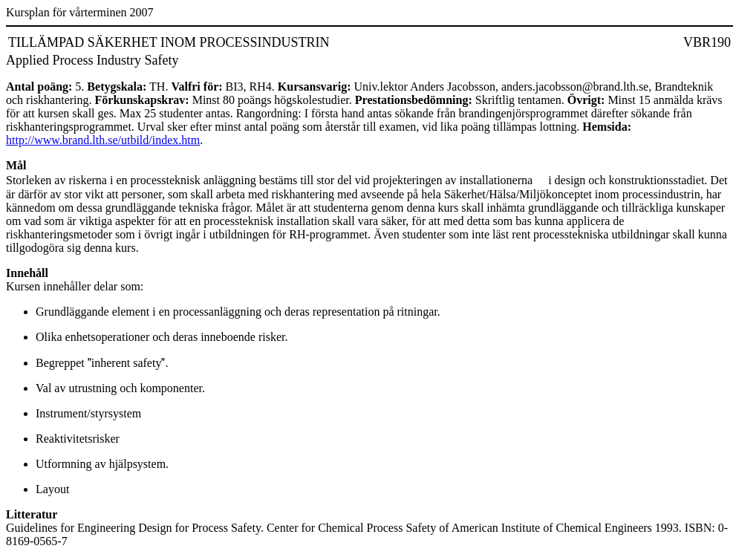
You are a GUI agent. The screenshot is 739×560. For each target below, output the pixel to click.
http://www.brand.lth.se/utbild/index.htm (103, 140)
